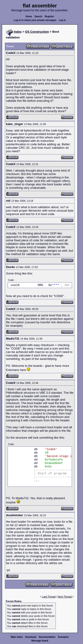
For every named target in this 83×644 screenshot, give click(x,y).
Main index (17, 637)
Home (29, 16)
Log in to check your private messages (35, 20)
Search (38, 16)
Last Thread (49, 597)
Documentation (47, 637)
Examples (63, 637)
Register (49, 16)
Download (31, 637)
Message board (40, 641)
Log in (62, 20)
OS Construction (37, 32)
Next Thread (65, 597)
